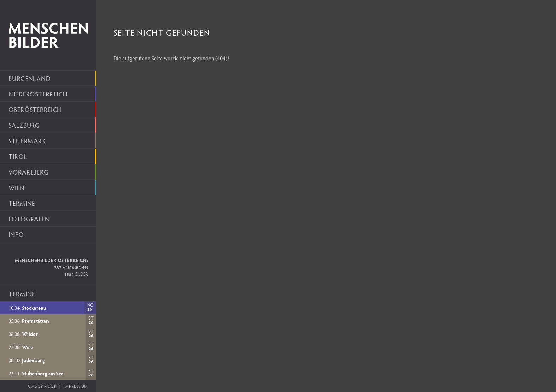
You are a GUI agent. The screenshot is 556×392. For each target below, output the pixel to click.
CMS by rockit (44, 386)
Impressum (76, 386)
